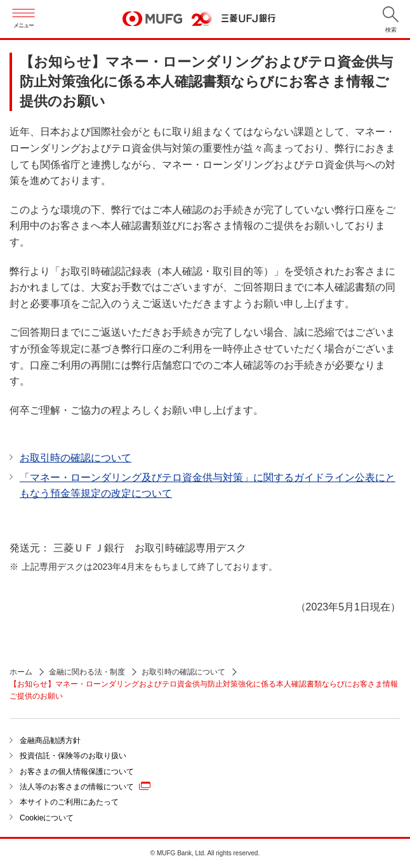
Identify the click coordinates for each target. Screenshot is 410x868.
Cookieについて (47, 818)
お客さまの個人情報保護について (77, 772)
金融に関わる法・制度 (87, 672)
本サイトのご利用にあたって (69, 802)
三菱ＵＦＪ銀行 (248, 19)
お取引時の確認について (76, 458)
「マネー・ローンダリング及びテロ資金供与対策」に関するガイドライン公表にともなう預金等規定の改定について (208, 486)
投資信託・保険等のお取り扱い (73, 756)
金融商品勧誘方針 (50, 740)
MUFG (152, 19)
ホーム (21, 672)
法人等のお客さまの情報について (85, 786)
